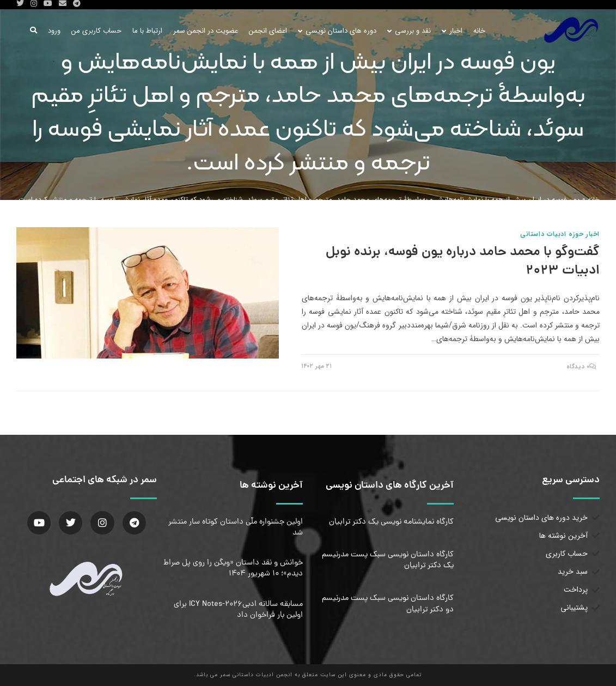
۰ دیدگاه (578, 367)
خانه (594, 200)
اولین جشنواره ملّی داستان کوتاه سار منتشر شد (236, 527)
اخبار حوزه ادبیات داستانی (560, 234)
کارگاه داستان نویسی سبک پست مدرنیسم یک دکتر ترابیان (388, 560)
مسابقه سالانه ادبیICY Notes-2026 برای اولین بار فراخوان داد (238, 610)
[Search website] (33, 31)
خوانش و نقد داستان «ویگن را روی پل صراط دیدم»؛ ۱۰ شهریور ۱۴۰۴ (233, 568)
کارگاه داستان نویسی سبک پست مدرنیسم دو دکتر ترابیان (388, 604)
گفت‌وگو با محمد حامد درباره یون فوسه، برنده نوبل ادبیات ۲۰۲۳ (463, 262)
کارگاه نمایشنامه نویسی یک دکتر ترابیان (391, 522)
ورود (54, 31)
